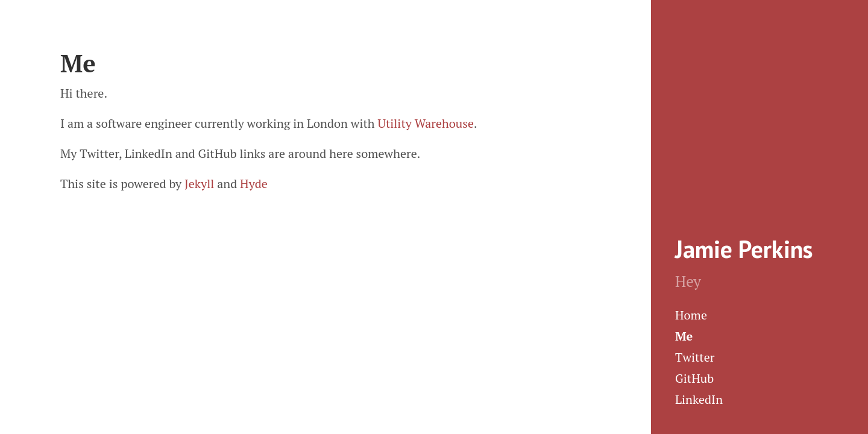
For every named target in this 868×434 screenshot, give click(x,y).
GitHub (694, 378)
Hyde (254, 184)
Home (691, 315)
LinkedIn (699, 399)
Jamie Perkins (744, 249)
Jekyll (199, 184)
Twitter (695, 357)
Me (684, 336)
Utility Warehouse (426, 123)
